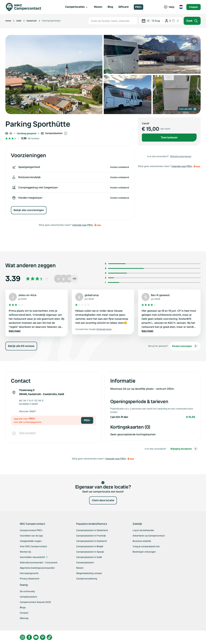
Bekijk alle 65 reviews (21, 346)
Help (169, 7)
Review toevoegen (185, 346)
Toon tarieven (169, 137)
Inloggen (193, 7)
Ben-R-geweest (160, 295)
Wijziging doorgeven (181, 156)
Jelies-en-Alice (27, 295)
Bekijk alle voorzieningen (29, 210)
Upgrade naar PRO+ (83, 225)
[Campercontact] (26, 7)
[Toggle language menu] (181, 7)
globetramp (92, 295)
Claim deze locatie (103, 500)
